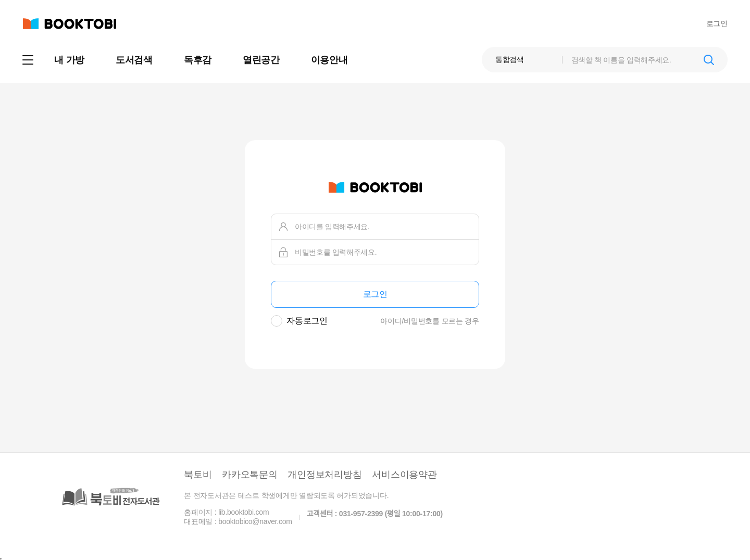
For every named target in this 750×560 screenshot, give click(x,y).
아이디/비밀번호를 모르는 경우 (430, 321)
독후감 (198, 60)
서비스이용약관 (404, 475)
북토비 (198, 475)
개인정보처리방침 (324, 475)
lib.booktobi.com (243, 512)
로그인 (717, 23)
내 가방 (69, 60)
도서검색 (134, 60)
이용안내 (329, 60)
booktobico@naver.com (255, 521)
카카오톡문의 (250, 475)
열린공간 (261, 60)
